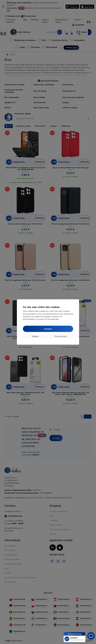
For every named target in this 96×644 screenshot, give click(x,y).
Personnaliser (61, 336)
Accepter (48, 329)
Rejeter (35, 336)
